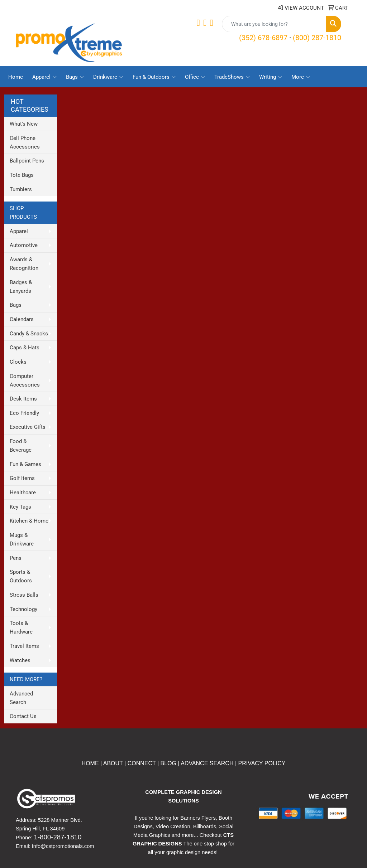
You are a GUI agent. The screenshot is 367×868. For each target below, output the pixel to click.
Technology (23, 609)
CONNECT (142, 763)
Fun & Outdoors (154, 77)
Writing (271, 77)
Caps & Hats (25, 348)
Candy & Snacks (29, 334)
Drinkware (108, 77)
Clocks (18, 362)
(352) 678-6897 (263, 38)
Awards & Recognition (24, 264)
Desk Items (23, 399)
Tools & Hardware (21, 627)
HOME (90, 763)
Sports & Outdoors (21, 576)
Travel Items (24, 646)
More (301, 77)
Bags (75, 77)
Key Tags (20, 507)
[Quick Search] (274, 24)
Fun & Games (25, 464)
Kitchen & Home (29, 521)
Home (16, 77)
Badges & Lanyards (21, 287)
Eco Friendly (24, 413)
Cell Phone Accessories (25, 142)
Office (195, 77)
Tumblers (21, 189)
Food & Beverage (21, 446)
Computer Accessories (25, 380)
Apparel (44, 77)
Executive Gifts (28, 427)
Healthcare (23, 493)
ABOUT (112, 763)
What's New (24, 124)
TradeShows (232, 77)
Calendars (22, 319)
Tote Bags (22, 175)
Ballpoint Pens (27, 161)
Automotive (24, 245)
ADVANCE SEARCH (207, 763)
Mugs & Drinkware (22, 539)
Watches (20, 660)
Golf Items (22, 478)
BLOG (168, 763)
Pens (16, 558)
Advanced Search (21, 698)
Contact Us (23, 716)
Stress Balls (24, 595)
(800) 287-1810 (317, 38)
